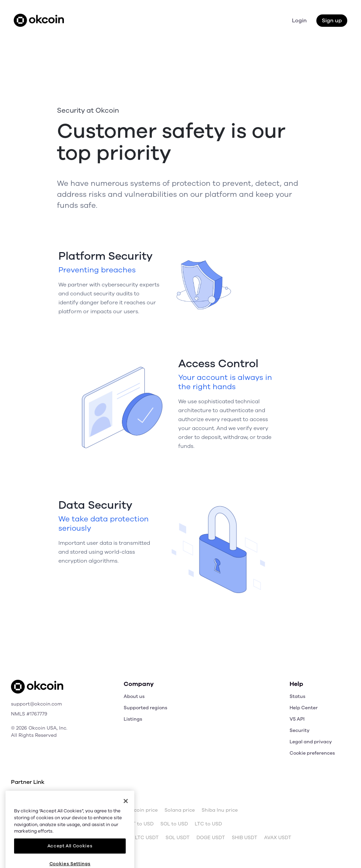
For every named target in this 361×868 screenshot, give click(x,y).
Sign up (332, 21)
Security (300, 730)
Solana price (180, 810)
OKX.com (58, 797)
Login (299, 21)
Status (297, 696)
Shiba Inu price (220, 810)
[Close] (126, 826)
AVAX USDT (278, 838)
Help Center (304, 708)
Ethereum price (96, 810)
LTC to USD (208, 824)
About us (134, 696)
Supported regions (145, 708)
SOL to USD (174, 824)
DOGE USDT (211, 838)
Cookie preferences (312, 753)
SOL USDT (178, 838)
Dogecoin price (140, 810)
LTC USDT (147, 838)
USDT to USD (138, 824)
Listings (133, 719)
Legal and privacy (311, 742)
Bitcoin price (56, 810)
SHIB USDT (245, 838)
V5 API (297, 719)
